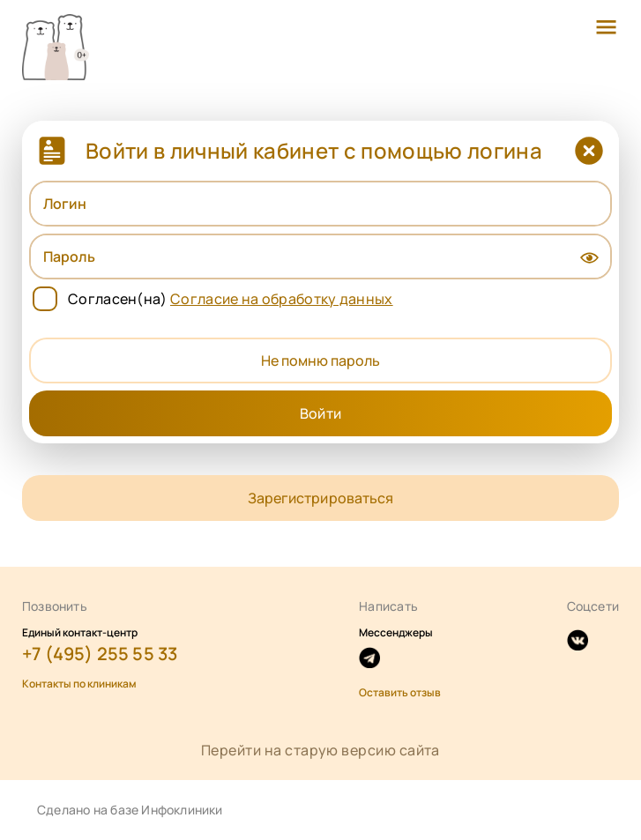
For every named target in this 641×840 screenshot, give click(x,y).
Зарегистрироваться (320, 498)
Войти (320, 413)
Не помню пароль (320, 361)
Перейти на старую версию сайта (320, 750)
